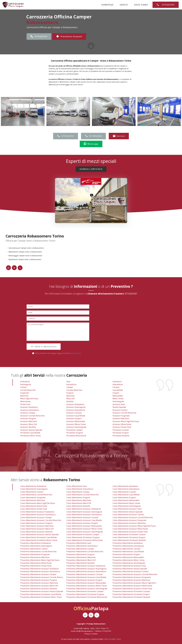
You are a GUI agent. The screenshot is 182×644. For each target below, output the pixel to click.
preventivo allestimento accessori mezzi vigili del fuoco (136, 583)
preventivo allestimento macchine (81, 557)
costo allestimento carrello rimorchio (83, 495)
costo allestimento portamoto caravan (129, 535)
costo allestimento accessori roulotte (36, 532)
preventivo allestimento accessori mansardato (86, 583)
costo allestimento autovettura (80, 489)
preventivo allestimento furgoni (126, 554)
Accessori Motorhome (122, 424)
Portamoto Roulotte (121, 436)
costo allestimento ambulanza (33, 486)
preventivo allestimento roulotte (80, 563)
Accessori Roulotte (28, 427)
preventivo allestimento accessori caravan (85, 574)
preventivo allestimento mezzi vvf (81, 560)
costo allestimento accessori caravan (82, 518)
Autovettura (71, 384)
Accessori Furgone (28, 419)
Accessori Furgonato (121, 416)
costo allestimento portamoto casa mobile (39, 537)
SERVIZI (124, 5)
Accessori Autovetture (76, 410)
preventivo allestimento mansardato (128, 557)
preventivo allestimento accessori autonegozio (86, 569)
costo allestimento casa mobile (126, 495)
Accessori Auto (119, 404)
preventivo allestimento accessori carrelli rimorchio (135, 574)
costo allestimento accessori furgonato (129, 520)
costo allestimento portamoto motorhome (85, 540)
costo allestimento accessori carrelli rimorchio (133, 518)
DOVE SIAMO (141, 5)
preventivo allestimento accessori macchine (39, 583)
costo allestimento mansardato (126, 500)
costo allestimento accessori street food (130, 532)
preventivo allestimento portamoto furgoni (131, 594)
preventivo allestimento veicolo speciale (130, 569)
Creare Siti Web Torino (112, 639)
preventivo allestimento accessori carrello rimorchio (43, 577)
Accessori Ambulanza (75, 404)
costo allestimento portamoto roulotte (129, 540)
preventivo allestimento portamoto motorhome (87, 597)
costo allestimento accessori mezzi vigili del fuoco (134, 526)
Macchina (24, 396)
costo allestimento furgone (78, 498)
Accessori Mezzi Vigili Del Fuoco (126, 421)
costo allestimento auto (77, 486)
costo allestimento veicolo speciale (128, 512)
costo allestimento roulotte (78, 506)
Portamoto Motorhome (76, 436)
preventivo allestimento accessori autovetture (86, 572)
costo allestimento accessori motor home (84, 529)
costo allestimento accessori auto (127, 509)
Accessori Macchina (121, 419)
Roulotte (70, 402)
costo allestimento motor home (126, 503)
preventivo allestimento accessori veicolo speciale (42, 591)
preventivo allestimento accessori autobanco (40, 569)
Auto (68, 382)
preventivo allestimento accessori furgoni (84, 580)
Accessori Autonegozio (76, 407)
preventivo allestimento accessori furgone (39, 580)
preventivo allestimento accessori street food (132, 589)
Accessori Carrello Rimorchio (32, 416)
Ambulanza (25, 382)
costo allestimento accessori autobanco (37, 512)
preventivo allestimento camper (80, 549)
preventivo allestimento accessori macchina (131, 580)
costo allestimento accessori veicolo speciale (40, 535)
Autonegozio (26, 384)
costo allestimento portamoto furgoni (129, 537)
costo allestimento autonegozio (34, 489)
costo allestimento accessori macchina (129, 523)
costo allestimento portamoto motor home (39, 540)
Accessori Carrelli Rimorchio (124, 413)
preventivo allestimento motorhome (36, 563)
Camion (24, 387)
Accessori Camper (28, 413)
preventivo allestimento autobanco (128, 543)
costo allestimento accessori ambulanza (84, 509)
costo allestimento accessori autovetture (84, 515)
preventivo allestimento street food (36, 566)
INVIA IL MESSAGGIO (44, 347)
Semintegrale (118, 402)
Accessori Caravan (74, 413)
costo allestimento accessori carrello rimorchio (41, 520)
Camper (70, 387)
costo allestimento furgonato (33, 498)
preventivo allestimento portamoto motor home (41, 597)
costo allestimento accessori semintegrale (85, 532)
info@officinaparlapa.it (84, 631)
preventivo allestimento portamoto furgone (85, 594)
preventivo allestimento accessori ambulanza (86, 566)
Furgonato (25, 393)
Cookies (95, 634)
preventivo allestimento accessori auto (129, 566)
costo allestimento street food (34, 509)
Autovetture (118, 384)
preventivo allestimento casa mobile (128, 552)
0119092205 (93, 136)
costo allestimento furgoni (124, 498)
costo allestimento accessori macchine (37, 526)
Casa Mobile (118, 390)
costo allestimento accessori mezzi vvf (37, 529)
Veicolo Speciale (119, 407)
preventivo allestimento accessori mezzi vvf (39, 586)
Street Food (25, 404)
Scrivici (119, 136)
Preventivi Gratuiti (69, 37)
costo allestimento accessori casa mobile (84, 520)
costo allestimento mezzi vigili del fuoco (38, 503)
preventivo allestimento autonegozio (36, 546)
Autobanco (117, 382)
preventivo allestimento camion (34, 549)
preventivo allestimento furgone (80, 554)
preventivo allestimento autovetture (128, 546)
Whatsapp (91, 144)
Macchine (70, 396)
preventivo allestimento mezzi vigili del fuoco (40, 560)
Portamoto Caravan (121, 430)
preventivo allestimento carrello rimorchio (85, 552)
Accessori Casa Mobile (76, 416)
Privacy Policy (76, 353)
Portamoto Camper (75, 430)
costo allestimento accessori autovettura (38, 515)
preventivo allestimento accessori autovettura (40, 572)
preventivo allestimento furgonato (35, 554)
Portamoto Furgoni (121, 433)
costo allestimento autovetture (126, 489)
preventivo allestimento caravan (127, 549)
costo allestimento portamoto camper (83, 535)
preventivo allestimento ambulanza (36, 543)
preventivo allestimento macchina (35, 557)
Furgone (70, 393)
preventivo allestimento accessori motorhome (132, 586)
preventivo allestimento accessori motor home (87, 586)
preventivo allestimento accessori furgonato (132, 577)
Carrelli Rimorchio (28, 390)
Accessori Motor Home (76, 424)
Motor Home (118, 399)
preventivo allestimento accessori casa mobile (86, 577)
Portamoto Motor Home (31, 436)
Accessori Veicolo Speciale (31, 430)
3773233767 (39, 37)
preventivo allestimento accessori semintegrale (87, 589)
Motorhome (25, 402)
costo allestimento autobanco (125, 486)
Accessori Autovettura (30, 410)
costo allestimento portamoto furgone (83, 537)
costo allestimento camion (32, 492)
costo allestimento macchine (79, 500)
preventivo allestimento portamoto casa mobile (41, 594)
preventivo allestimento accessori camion (131, 572)
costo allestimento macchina (33, 500)
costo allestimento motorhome (34, 506)
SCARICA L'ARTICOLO (91, 169)
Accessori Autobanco (29, 407)
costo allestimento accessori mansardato (84, 526)
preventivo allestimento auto (79, 543)
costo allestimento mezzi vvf (79, 503)
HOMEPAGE (107, 5)
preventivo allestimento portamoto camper (85, 591)
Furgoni (116, 393)
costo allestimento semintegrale (127, 506)
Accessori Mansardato (76, 421)
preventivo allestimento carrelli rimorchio (38, 552)
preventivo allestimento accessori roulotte (39, 589)
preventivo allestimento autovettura (82, 546)
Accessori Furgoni (74, 419)
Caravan (116, 387)
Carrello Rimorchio (74, 390)
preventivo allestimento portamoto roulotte (131, 597)
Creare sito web (73, 639)
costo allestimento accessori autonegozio (84, 512)
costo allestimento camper (78, 492)
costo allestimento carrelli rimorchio (36, 495)
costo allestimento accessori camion (128, 515)
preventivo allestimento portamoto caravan (131, 591)
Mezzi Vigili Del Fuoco (29, 399)
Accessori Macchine (29, 421)
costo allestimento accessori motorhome (130, 529)
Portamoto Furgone (75, 433)
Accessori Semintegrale (76, 427)
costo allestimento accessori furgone (36, 523)
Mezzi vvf (71, 399)
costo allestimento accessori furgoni (82, 523)
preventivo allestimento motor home (129, 560)
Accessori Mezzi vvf (29, 424)
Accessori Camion (120, 410)
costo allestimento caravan (124, 492)
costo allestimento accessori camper (36, 518)
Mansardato (118, 396)
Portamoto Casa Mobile (30, 433)
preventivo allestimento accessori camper (38, 574)
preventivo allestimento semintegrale (129, 563)
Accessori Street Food (122, 427)
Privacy (87, 634)
